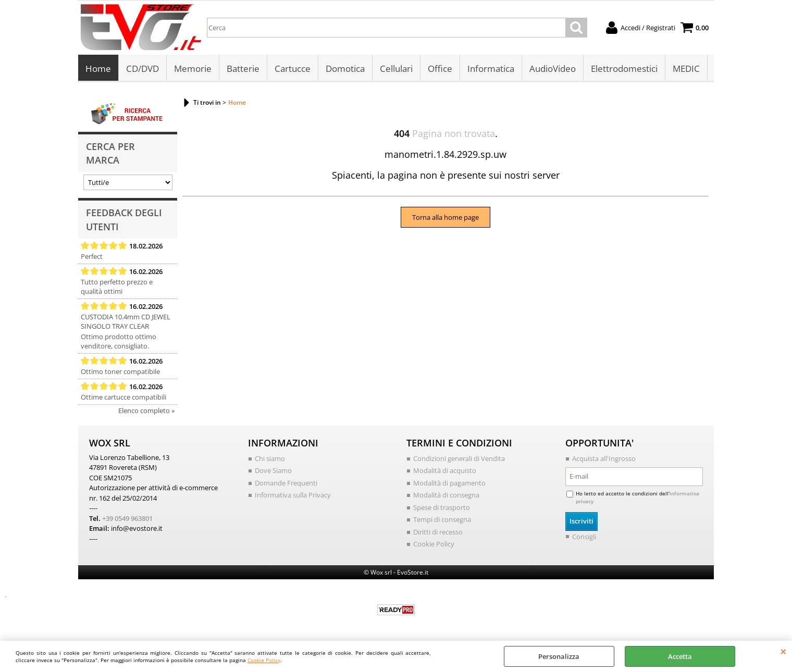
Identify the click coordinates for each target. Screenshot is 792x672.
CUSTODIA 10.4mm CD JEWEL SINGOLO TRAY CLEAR (126, 321)
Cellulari (396, 69)
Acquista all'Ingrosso (604, 458)
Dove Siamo (273, 470)
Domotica (345, 69)
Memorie (193, 69)
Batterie (243, 69)
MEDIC (686, 69)
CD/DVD (143, 69)
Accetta (680, 656)
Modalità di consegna (446, 495)
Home (98, 69)
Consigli (584, 537)
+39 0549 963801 (127, 518)
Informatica (491, 69)
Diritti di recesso (438, 532)
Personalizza (559, 656)
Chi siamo (270, 458)
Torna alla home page (445, 217)
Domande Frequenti (286, 483)
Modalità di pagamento (449, 483)
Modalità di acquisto (445, 470)
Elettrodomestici (624, 69)
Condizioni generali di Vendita (459, 458)
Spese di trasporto (442, 507)
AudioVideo (553, 69)
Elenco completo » (146, 410)
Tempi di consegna (442, 519)
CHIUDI (783, 651)
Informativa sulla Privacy (293, 495)
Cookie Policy (264, 660)
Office (440, 69)
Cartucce (293, 69)
